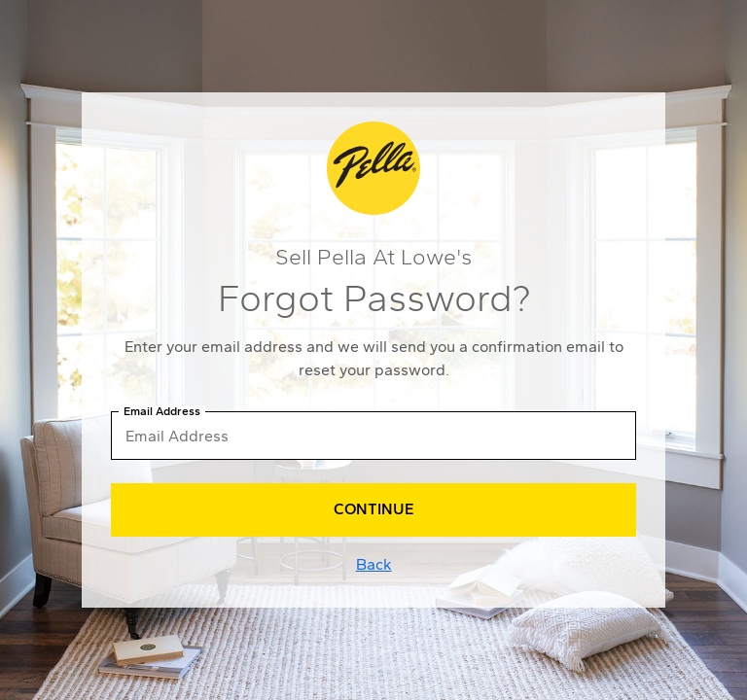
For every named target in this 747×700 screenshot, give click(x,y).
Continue (374, 509)
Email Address (162, 412)
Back (374, 564)
